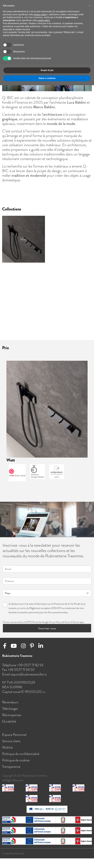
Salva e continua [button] (47, 78)
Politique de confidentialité (21, 754)
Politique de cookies (16, 761)
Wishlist (8, 748)
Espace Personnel (14, 735)
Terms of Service (72, 622)
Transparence (11, 767)
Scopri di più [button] (47, 70)
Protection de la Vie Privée (67, 604)
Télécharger (10, 709)
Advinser (20, 854)
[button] (89, 6)
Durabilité (9, 722)
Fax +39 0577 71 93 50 (18, 670)
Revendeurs (10, 703)
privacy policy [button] (40, 15)
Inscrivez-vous (47, 629)
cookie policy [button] (44, 20)
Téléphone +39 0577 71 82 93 (23, 666)
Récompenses (12, 715)
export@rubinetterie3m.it (29, 675)
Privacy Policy (55, 622)
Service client (11, 741)
